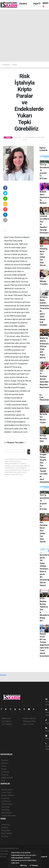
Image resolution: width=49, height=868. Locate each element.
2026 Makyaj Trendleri (44, 281)
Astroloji (5, 836)
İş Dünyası (5, 772)
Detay (24, 865)
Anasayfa (6, 65)
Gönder (29, 452)
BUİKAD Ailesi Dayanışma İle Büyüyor (44, 197)
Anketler (5, 828)
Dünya (4, 769)
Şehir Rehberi (7, 813)
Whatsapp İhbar (29, 721)
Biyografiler (6, 830)
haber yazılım (5, 862)
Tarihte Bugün (7, 804)
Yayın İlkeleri (6, 721)
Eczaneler (5, 798)
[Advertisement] (24, 36)
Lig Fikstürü (6, 801)
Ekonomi (5, 763)
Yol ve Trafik (6, 792)
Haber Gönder (28, 724)
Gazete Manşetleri (9, 816)
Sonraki (3, 675)
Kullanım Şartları (29, 718)
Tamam (34, 865)
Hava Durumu (7, 790)
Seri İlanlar (6, 810)
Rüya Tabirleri (7, 833)
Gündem (23, 4)
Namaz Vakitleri (8, 795)
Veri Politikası (7, 724)
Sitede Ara (6, 825)
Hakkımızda (6, 718)
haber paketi (5, 859)
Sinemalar (5, 807)
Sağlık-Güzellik (7, 778)
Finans (15, 65)
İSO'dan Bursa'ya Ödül (43, 438)
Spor (3, 781)
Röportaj (5, 775)
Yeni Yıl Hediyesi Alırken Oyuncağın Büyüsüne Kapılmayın (44, 379)
